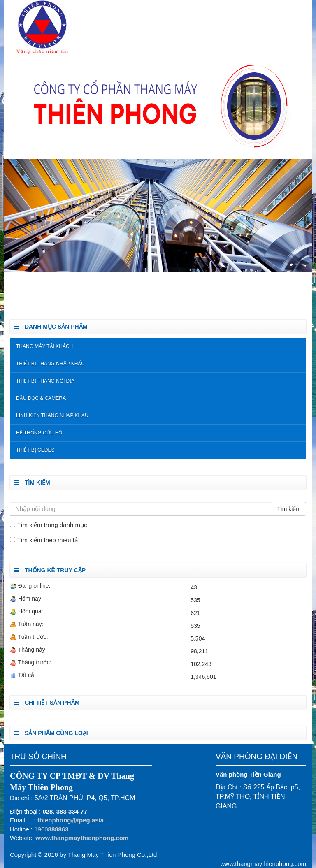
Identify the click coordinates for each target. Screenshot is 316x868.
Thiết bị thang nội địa (45, 381)
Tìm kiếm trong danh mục (52, 525)
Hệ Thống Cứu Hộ (39, 433)
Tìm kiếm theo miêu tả (47, 540)
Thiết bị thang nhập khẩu (50, 364)
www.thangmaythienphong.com (82, 838)
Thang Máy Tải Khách (44, 346)
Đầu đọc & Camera (41, 398)
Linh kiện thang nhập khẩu (52, 415)
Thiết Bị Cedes (35, 450)
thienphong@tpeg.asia (71, 820)
